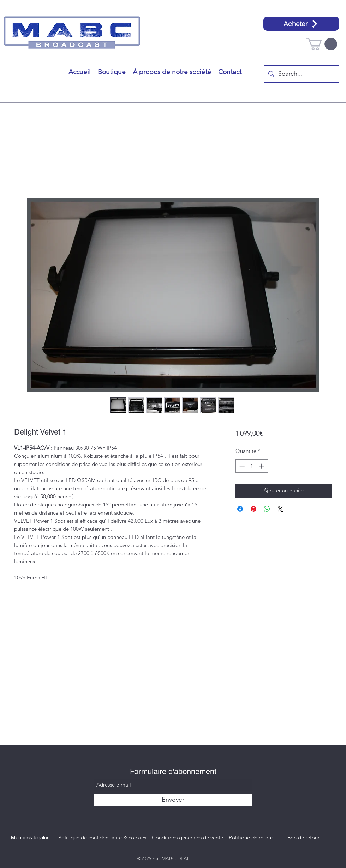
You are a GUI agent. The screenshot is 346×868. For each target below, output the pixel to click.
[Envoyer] (173, 800)
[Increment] (262, 466)
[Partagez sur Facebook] (240, 509)
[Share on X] (280, 509)
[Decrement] (241, 466)
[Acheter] (301, 24)
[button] (322, 44)
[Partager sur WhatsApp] (267, 509)
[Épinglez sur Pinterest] (253, 509)
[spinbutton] (252, 466)
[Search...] (301, 74)
